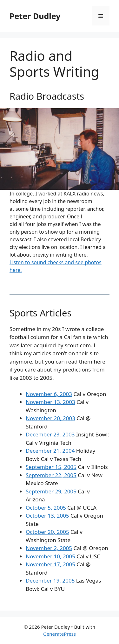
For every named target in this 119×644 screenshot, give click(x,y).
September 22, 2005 (51, 475)
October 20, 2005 (47, 532)
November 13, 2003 (50, 402)
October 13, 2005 (47, 516)
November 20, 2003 (50, 418)
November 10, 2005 (50, 556)
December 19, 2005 (50, 580)
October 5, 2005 (46, 508)
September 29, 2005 (51, 491)
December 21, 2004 (50, 451)
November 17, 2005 (50, 564)
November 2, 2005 (49, 548)
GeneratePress (60, 634)
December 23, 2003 (50, 434)
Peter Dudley (35, 16)
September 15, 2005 (51, 467)
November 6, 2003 (49, 394)
